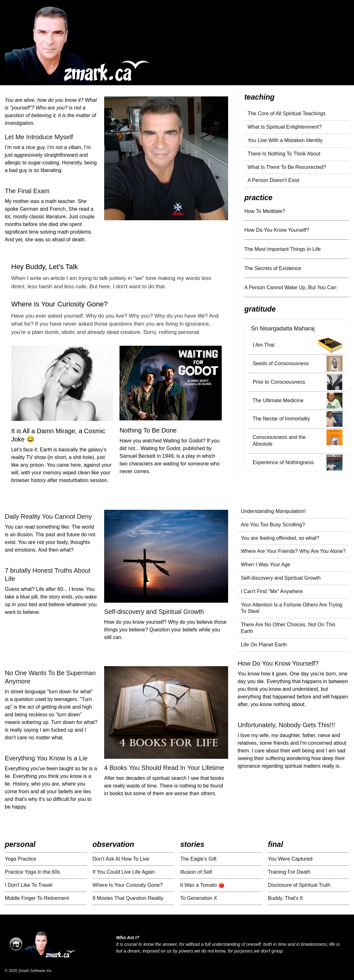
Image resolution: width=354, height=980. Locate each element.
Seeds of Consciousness (281, 363)
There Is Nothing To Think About (284, 154)
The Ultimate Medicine (278, 400)
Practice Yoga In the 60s (32, 872)
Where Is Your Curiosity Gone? (59, 304)
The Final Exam (27, 191)
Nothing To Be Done (148, 430)
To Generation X (199, 898)
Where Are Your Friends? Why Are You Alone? (293, 551)
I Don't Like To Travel (29, 885)
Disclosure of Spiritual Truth (299, 885)
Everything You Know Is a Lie (46, 758)
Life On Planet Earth (264, 645)
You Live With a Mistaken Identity (285, 140)
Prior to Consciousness (279, 382)
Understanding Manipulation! (273, 511)
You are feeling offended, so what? (280, 538)
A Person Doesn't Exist (273, 180)
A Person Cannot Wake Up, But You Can (290, 287)
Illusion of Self (196, 872)
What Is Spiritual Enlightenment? (285, 127)
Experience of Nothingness (283, 462)
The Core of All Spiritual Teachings (287, 113)
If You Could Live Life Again (124, 872)
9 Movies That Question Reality (128, 898)
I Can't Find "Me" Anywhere (272, 591)
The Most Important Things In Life (283, 249)
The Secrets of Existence (273, 268)
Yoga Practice (20, 859)
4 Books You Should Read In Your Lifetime (164, 768)
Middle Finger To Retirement (37, 898)
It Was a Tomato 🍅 (202, 885)
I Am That (264, 345)
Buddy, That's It (285, 898)
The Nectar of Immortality (281, 419)
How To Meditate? (265, 211)
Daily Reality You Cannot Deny (48, 516)
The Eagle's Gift (198, 859)
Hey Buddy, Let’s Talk (45, 267)
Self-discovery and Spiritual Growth (154, 612)
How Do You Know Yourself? (277, 230)
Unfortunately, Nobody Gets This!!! (286, 725)
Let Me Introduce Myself (39, 137)
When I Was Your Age (266, 565)
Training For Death (289, 872)
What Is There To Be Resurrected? (287, 167)
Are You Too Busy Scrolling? (273, 525)
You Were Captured (290, 859)
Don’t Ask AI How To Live (121, 859)
